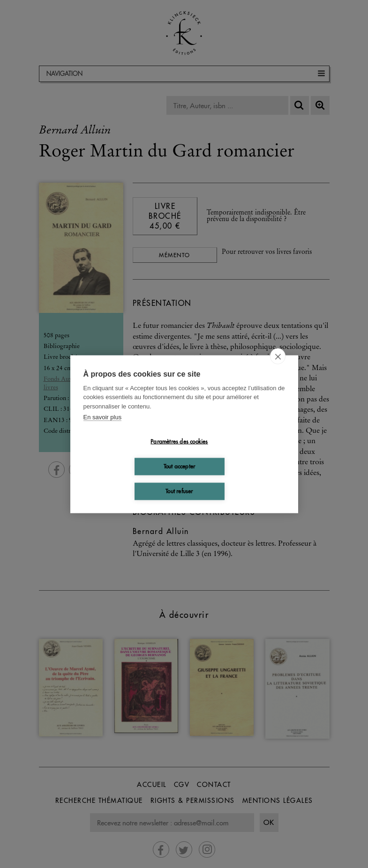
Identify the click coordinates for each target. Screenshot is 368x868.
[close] (278, 356)
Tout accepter (180, 466)
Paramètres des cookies (179, 441)
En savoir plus (103, 417)
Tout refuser (179, 491)
